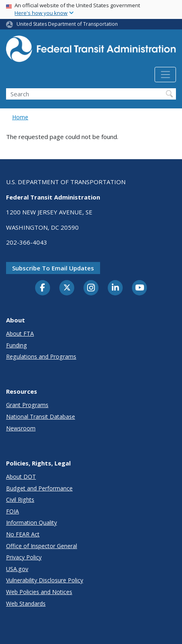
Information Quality (31, 522)
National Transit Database (41, 417)
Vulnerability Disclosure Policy (45, 580)
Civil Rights (20, 500)
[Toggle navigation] (165, 75)
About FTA (20, 333)
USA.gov (17, 569)
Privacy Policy (24, 557)
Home (20, 117)
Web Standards (26, 603)
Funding (17, 345)
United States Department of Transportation (67, 24)
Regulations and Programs (41, 356)
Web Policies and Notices (39, 592)
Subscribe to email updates (53, 268)
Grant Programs (27, 405)
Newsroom (21, 428)
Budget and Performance (39, 488)
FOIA (13, 511)
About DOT (21, 477)
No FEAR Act (23, 534)
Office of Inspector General (42, 546)
